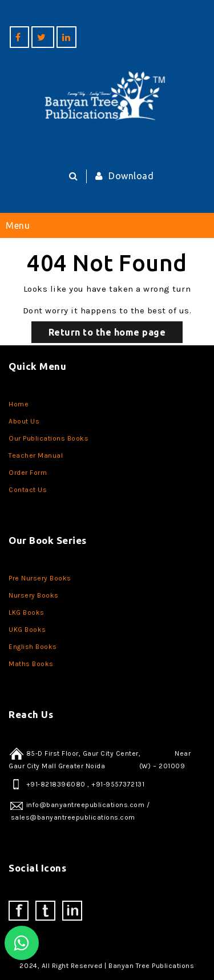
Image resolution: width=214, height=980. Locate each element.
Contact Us (28, 490)
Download (122, 176)
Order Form (28, 473)
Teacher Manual (36, 455)
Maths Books (31, 664)
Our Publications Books (49, 438)
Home (19, 404)
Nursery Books (34, 595)
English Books (33, 647)
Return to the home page (107, 332)
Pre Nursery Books (40, 578)
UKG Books (27, 630)
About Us (24, 421)
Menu (18, 225)
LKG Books (27, 612)
